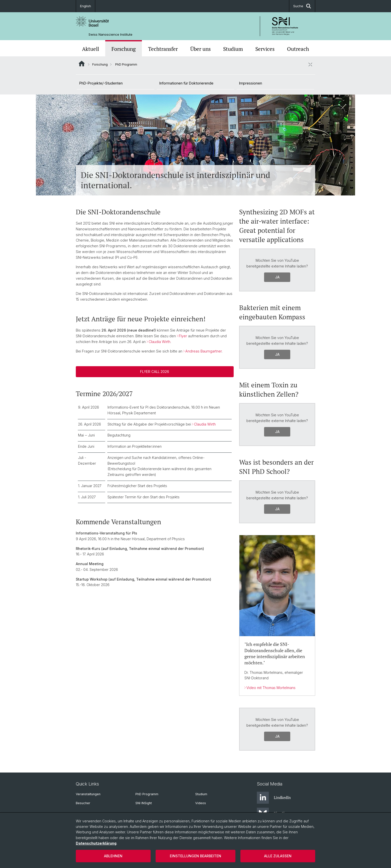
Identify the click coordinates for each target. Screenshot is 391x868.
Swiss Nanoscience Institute (110, 35)
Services (265, 49)
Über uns (200, 49)
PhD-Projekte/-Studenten (101, 83)
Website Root (82, 64)
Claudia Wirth (159, 342)
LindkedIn (274, 798)
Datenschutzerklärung (96, 843)
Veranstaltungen (88, 794)
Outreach (298, 49)
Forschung (124, 49)
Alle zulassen (278, 856)
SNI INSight (144, 803)
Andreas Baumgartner (203, 351)
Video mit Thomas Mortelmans (271, 687)
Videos (201, 803)
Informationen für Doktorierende (186, 83)
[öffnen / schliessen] (310, 64)
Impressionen (251, 83)
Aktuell (91, 49)
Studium (233, 49)
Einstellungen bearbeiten (195, 856)
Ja (277, 277)
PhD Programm (147, 794)
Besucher (83, 803)
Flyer (183, 336)
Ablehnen (113, 856)
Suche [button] (302, 6)
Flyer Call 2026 (155, 372)
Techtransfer (163, 49)
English (86, 6)
